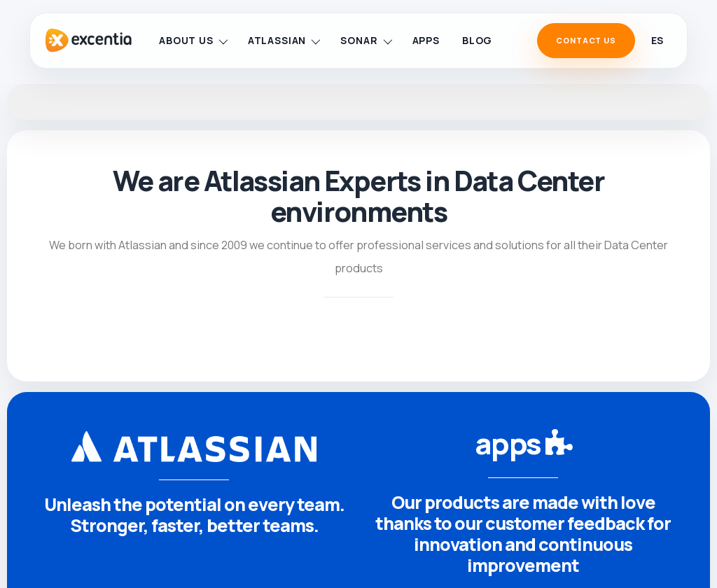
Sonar (366, 40)
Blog (477, 40)
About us (193, 40)
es (657, 40)
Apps (426, 40)
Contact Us (586, 40)
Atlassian (284, 40)
